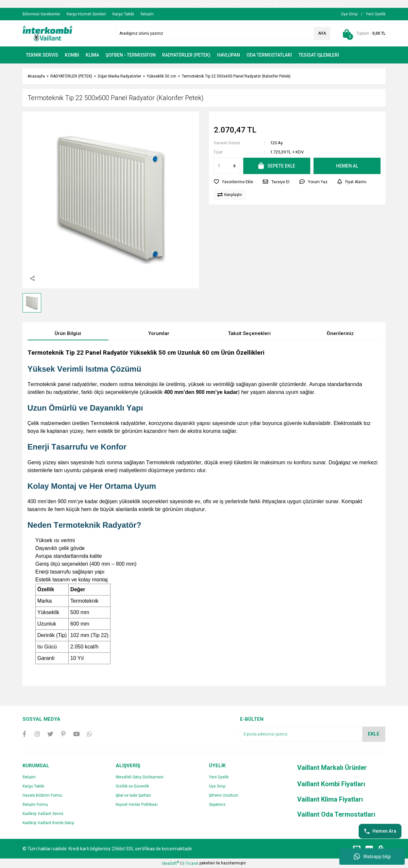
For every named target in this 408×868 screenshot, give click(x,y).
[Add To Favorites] (233, 182)
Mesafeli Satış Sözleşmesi (140, 777)
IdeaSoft (170, 863)
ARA (322, 33)
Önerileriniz (340, 333)
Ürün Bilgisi (68, 333)
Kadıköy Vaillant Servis (43, 814)
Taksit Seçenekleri (249, 333)
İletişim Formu (35, 805)
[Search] (223, 33)
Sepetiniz (217, 805)
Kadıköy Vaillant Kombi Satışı (48, 823)
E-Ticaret (190, 863)
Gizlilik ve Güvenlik (132, 786)
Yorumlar (159, 333)
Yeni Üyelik (219, 777)
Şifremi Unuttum (224, 795)
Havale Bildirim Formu (42, 795)
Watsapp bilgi (372, 857)
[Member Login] (349, 14)
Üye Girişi (217, 786)
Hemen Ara (380, 831)
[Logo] (48, 33)
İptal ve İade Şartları (133, 795)
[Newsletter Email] (313, 734)
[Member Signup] (376, 14)
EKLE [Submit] (374, 734)
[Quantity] (227, 166)
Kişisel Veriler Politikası (137, 805)
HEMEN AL (347, 166)
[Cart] (363, 33)
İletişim (29, 777)
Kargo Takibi (33, 786)
